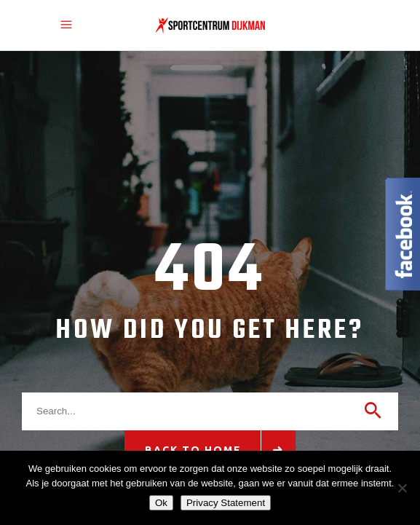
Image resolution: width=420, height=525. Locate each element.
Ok (161, 503)
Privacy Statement (226, 503)
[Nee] (402, 488)
